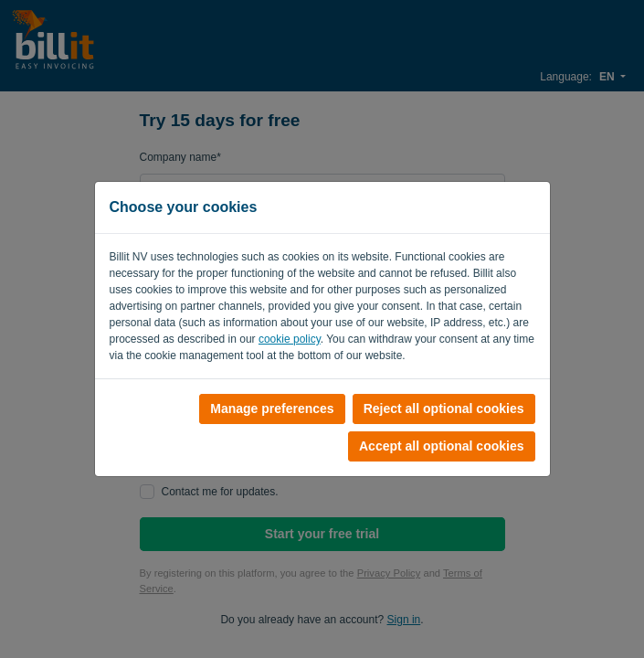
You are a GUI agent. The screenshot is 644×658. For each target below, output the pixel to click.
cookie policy (290, 339)
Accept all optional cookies (442, 446)
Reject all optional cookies (444, 409)
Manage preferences (272, 409)
